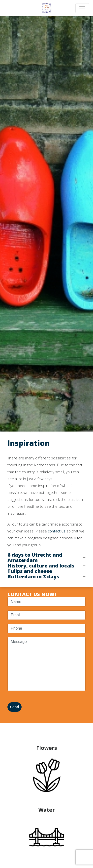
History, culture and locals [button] (41, 566)
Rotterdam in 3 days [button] (33, 577)
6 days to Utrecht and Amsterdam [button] (35, 558)
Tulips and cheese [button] (30, 571)
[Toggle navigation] (82, 8)
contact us (57, 531)
